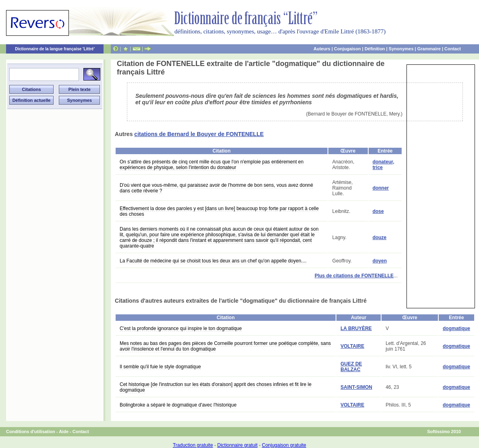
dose (378, 211)
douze (380, 237)
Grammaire (429, 49)
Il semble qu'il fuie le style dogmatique (160, 367)
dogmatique (456, 328)
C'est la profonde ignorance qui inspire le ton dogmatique (181, 328)
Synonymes (401, 49)
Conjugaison (347, 49)
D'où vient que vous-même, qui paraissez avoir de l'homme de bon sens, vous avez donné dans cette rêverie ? (216, 188)
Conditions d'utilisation (31, 431)
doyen (380, 261)
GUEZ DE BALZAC (351, 367)
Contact (453, 49)
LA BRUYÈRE (356, 328)
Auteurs (322, 49)
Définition (375, 49)
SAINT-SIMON (356, 387)
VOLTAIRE (352, 346)
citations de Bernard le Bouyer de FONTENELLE (199, 134)
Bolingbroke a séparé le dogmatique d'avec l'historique (178, 405)
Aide (64, 431)
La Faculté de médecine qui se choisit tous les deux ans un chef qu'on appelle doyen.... (213, 261)
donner (381, 188)
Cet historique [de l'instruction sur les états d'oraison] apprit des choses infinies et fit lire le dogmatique (216, 387)
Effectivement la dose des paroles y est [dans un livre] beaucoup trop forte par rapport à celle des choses (219, 211)
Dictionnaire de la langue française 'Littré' (55, 49)
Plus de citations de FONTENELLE (354, 276)
